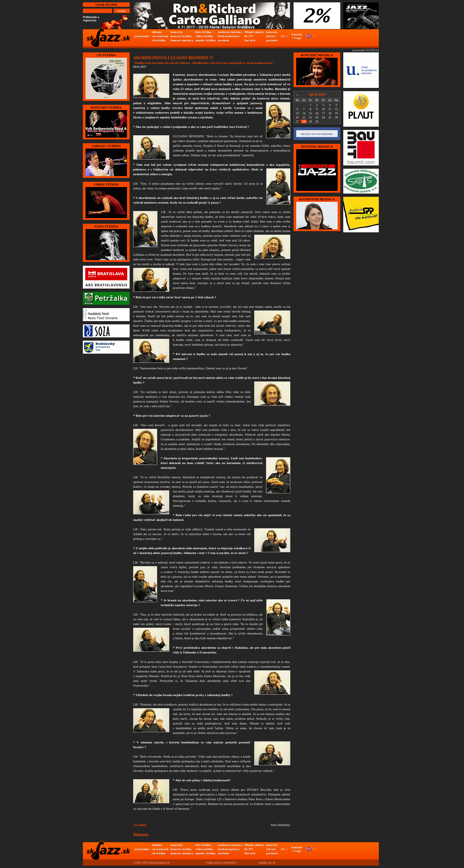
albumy (157, 32)
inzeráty (272, 32)
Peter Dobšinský (281, 825)
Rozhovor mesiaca (317, 199)
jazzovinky (142, 36)
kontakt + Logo (297, 36)
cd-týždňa (159, 40)
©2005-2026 (141, 863)
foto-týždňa (203, 32)
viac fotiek (140, 825)
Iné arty (250, 40)
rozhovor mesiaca (230, 32)
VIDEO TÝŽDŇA (106, 184)
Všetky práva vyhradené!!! (221, 863)
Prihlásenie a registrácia (91, 19)
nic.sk (272, 863)
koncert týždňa (181, 36)
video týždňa (204, 36)
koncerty (177, 32)
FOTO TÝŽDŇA (106, 226)
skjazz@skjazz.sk (159, 863)
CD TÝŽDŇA (106, 55)
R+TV (249, 36)
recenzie (223, 40)
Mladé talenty (254, 32)
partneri (272, 40)
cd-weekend (160, 36)
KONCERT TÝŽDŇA (106, 107)
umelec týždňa (205, 40)
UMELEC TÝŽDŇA (106, 146)
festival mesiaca (229, 36)
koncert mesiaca (182, 40)
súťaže (271, 36)
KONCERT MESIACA (317, 55)
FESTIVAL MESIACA (317, 146)
